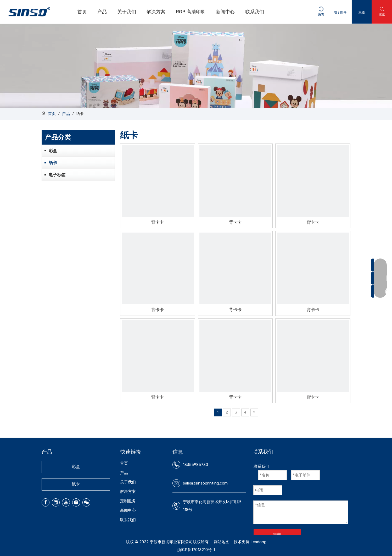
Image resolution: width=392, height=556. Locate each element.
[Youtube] (66, 502)
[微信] (86, 502)
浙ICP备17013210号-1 (196, 550)
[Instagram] (76, 502)
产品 (103, 12)
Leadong (258, 542)
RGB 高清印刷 (191, 12)
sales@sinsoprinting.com (205, 483)
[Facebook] (46, 502)
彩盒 (53, 151)
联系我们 (255, 12)
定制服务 (128, 501)
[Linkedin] (56, 502)
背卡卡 (158, 222)
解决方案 (156, 12)
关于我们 (127, 12)
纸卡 (53, 163)
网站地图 (222, 542)
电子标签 (57, 175)
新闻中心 (226, 12)
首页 (83, 12)
